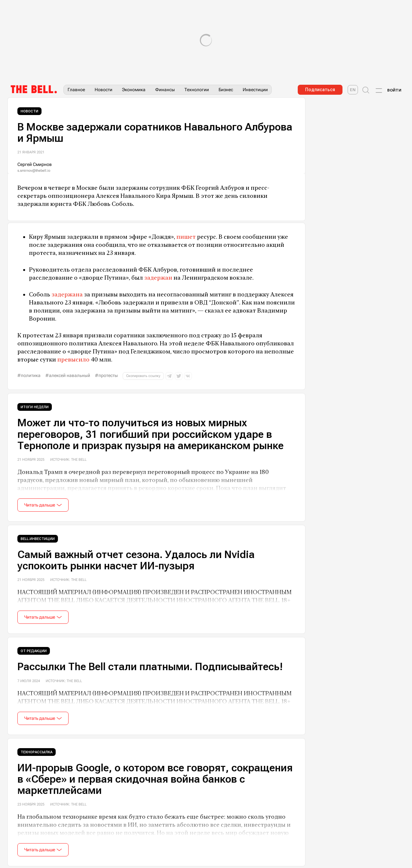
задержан (158, 278)
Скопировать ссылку (143, 376)
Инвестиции (255, 90)
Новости (103, 90)
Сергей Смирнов (35, 164)
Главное (76, 90)
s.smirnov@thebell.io (34, 171)
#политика (29, 375)
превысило (73, 359)
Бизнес (226, 90)
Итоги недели (35, 407)
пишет (186, 237)
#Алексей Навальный (68, 375)
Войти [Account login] (394, 90)
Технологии (197, 90)
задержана (67, 294)
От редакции (34, 651)
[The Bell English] (353, 90)
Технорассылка (37, 752)
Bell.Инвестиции (38, 539)
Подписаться (320, 90)
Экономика (134, 90)
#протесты (106, 375)
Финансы (165, 90)
